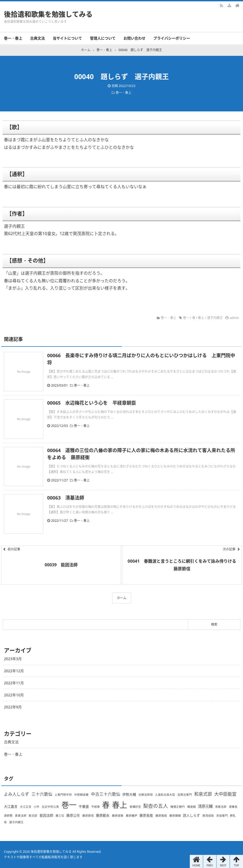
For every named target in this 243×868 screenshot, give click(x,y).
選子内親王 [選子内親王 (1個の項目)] (16, 822)
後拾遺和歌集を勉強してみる (48, 14)
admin (234, 318)
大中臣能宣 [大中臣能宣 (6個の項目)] (225, 794)
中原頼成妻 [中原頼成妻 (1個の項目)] (81, 795)
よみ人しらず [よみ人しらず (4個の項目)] (17, 794)
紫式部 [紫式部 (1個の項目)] (33, 816)
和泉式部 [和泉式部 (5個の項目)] (203, 794)
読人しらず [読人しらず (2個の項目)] (191, 815)
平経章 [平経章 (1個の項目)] (96, 807)
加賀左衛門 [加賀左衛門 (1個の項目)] (185, 795)
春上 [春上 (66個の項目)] (120, 805)
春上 (201, 318)
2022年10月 (14, 695)
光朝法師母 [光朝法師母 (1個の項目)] (146, 795)
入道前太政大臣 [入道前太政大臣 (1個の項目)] (165, 795)
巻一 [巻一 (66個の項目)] (69, 805)
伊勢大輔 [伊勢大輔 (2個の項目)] (129, 794)
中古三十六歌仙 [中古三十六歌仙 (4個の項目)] (106, 794)
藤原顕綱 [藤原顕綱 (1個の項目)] (175, 816)
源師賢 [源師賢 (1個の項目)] (8, 816)
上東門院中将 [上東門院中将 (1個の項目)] (63, 795)
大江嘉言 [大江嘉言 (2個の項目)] (11, 806)
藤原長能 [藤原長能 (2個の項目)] (146, 815)
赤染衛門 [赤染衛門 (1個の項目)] (222, 816)
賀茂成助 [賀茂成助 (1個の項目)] (208, 816)
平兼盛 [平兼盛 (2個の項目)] (84, 806)
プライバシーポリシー (172, 38)
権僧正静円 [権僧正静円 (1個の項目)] (178, 807)
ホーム (122, 598)
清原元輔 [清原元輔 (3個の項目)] (205, 806)
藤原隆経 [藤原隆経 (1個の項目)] (161, 816)
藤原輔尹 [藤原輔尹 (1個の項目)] (132, 816)
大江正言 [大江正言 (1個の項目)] (26, 807)
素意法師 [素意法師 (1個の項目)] (21, 816)
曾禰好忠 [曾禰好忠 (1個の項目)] (135, 807)
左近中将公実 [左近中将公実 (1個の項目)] (50, 807)
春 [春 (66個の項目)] (106, 805)
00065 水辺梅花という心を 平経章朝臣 (92, 403)
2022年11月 (14, 683)
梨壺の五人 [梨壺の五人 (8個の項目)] (156, 806)
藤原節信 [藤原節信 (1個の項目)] (88, 816)
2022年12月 (14, 671)
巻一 (186, 318)
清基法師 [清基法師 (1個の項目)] (221, 807)
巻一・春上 (13, 38)
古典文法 (37, 38)
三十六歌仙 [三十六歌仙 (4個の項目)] (42, 794)
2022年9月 (13, 707)
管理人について (103, 38)
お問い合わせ (134, 38)
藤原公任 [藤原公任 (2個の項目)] (73, 815)
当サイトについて (67, 38)
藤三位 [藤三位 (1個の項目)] (60, 816)
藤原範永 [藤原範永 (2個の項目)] (103, 815)
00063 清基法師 (66, 498)
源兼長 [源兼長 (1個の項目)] (233, 807)
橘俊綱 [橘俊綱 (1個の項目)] (191, 807)
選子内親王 (215, 318)
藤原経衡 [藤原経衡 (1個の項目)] (118, 816)
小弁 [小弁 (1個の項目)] (36, 807)
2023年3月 (13, 659)
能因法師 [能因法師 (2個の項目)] (46, 815)
